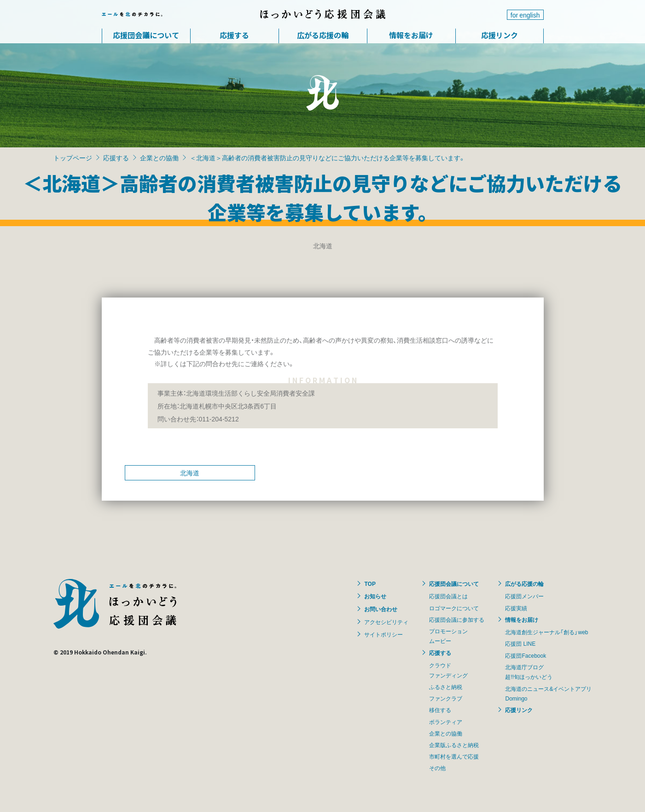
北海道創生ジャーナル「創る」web (546, 632)
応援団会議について (146, 35)
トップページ (73, 158)
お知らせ (375, 596)
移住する (440, 710)
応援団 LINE (520, 643)
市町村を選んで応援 (454, 756)
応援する (234, 35)
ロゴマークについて (454, 608)
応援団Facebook (526, 655)
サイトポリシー (384, 634)
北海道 (190, 473)
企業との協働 (159, 158)
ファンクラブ (446, 698)
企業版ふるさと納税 (454, 745)
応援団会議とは (448, 596)
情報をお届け (411, 35)
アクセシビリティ (386, 622)
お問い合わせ (381, 609)
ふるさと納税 (446, 687)
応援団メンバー (524, 596)
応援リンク (500, 35)
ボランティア (446, 722)
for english (525, 15)
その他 (437, 768)
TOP (370, 584)
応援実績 (516, 608)
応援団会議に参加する (457, 619)
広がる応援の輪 (323, 35)
